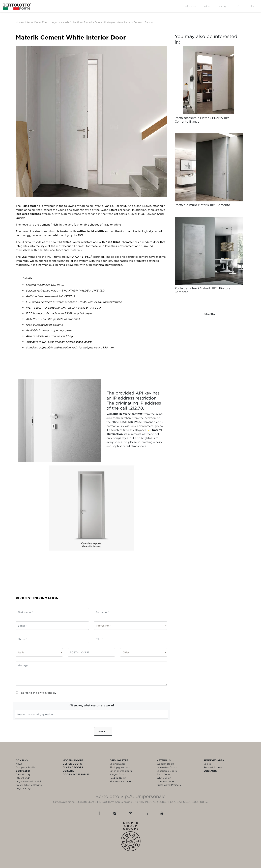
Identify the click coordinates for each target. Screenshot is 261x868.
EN (253, 6)
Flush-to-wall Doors (121, 781)
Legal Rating (23, 788)
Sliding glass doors (121, 767)
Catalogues (224, 6)
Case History (23, 774)
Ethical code (23, 778)
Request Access (213, 767)
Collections (190, 6)
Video (207, 6)
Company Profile (25, 767)
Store (240, 6)
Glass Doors (164, 774)
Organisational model (28, 781)
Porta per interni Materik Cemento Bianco (129, 22)
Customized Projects (169, 785)
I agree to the (36, 693)
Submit (103, 731)
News (19, 764)
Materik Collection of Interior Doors (81, 22)
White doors (164, 778)
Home (19, 22)
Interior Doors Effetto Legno (42, 22)
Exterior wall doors (121, 771)
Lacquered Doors (167, 771)
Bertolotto (208, 314)
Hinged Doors (118, 774)
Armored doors (165, 781)
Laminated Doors (167, 767)
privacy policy (47, 693)
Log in (207, 764)
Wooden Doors (165, 764)
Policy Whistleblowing (29, 785)
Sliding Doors (118, 764)
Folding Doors (118, 778)
